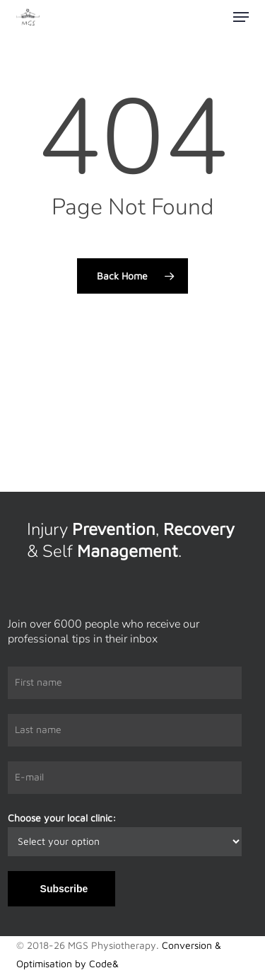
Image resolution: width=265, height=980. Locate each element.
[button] (241, 17)
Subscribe (64, 889)
